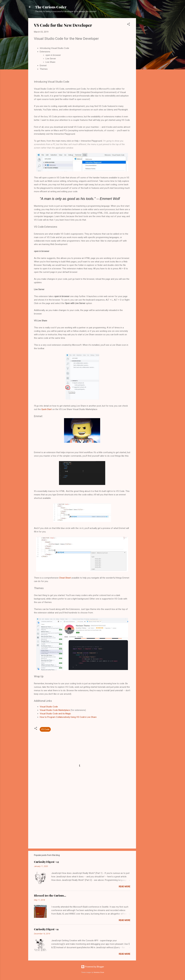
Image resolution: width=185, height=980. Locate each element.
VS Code (45, 729)
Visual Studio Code (49, 707)
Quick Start (47, 409)
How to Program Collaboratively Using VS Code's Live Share (68, 717)
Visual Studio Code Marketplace (55, 710)
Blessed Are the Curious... (50, 896)
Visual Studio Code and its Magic (55, 714)
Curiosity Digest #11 (46, 929)
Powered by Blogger (93, 967)
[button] (128, 25)
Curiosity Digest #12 (46, 862)
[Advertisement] (148, 61)
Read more (125, 887)
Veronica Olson (99, 972)
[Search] (155, 8)
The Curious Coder (51, 7)
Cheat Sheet (65, 578)
